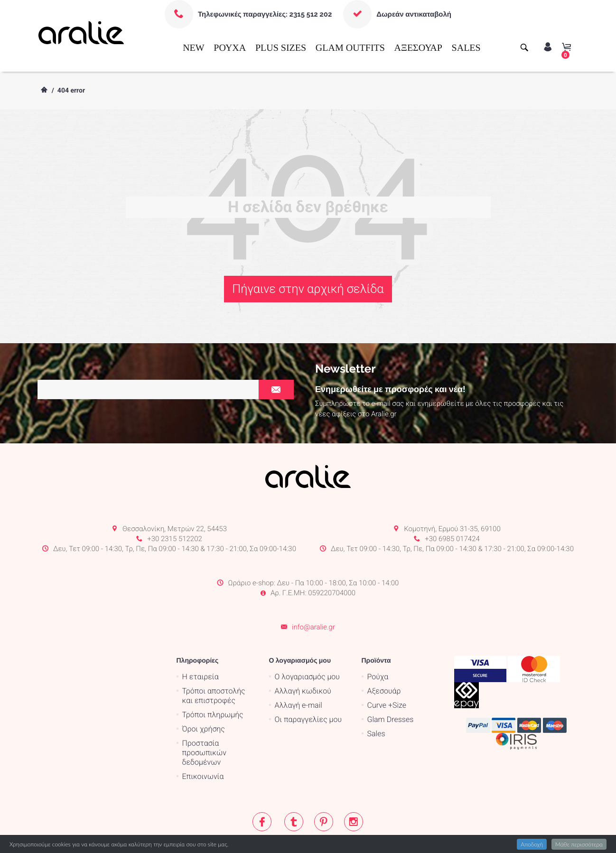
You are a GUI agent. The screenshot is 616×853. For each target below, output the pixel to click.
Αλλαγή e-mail (299, 668)
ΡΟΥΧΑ (230, 48)
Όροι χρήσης (204, 691)
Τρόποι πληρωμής (213, 677)
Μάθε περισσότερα (579, 844)
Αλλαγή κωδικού (303, 653)
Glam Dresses (391, 682)
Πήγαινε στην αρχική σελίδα (308, 289)
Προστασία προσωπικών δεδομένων (204, 715)
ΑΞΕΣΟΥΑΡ (418, 48)
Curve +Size (387, 668)
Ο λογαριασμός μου (307, 639)
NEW (194, 48)
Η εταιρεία (201, 639)
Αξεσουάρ (384, 653)
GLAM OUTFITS (350, 48)
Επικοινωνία (203, 739)
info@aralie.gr (313, 589)
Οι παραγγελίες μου (308, 682)
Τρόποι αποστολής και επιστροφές (214, 658)
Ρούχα (378, 639)
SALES (466, 48)
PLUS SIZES (281, 48)
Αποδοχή (532, 844)
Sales (376, 696)
